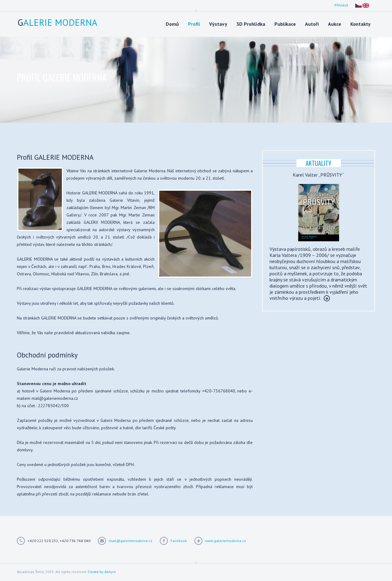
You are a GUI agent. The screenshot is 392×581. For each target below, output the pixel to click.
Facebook (179, 541)
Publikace (285, 24)
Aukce (335, 24)
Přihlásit (341, 5)
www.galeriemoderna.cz (226, 541)
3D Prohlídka (251, 24)
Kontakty (360, 24)
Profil (194, 24)
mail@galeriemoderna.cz (130, 541)
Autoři (312, 24)
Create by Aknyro (102, 572)
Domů (172, 24)
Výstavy (218, 24)
